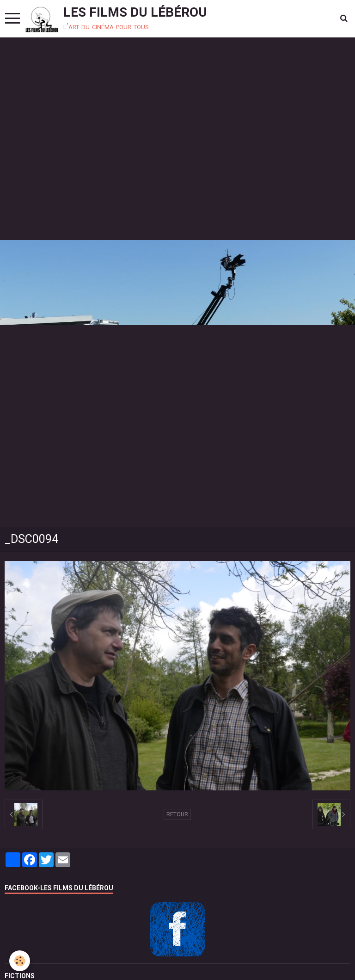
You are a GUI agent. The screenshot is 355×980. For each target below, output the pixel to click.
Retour (177, 814)
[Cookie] (20, 961)
